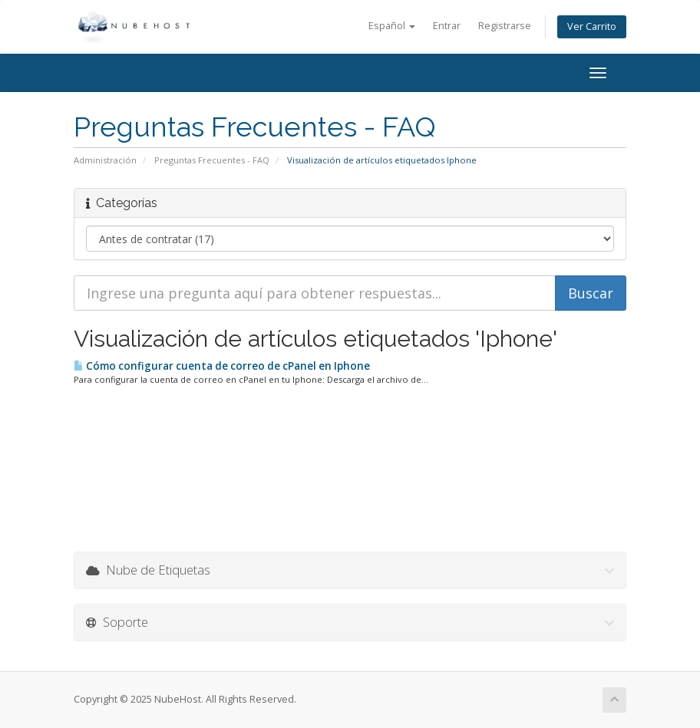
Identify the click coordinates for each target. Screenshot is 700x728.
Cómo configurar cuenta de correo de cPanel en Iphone (222, 366)
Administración (105, 160)
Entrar (447, 26)
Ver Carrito (592, 26)
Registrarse (505, 26)
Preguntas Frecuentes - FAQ (212, 160)
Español (392, 26)
